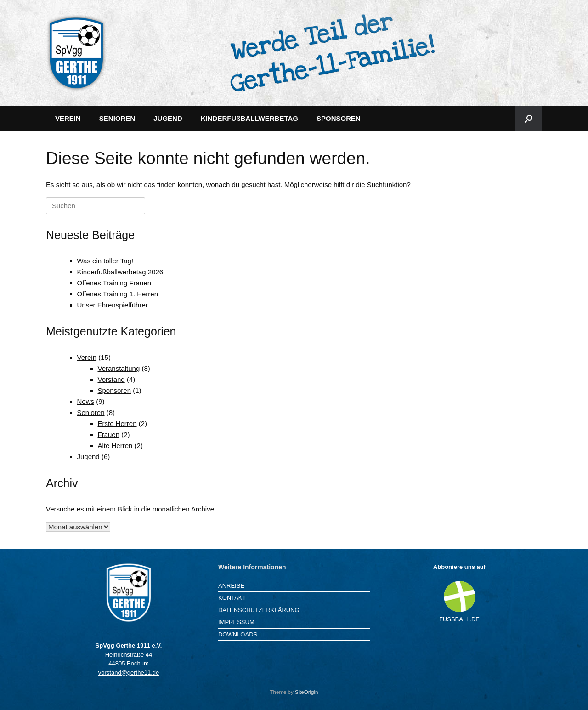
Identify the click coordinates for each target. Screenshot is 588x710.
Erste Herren (117, 423)
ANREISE (231, 586)
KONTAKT (232, 598)
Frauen (109, 435)
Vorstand (111, 379)
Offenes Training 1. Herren (118, 294)
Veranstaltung (119, 368)
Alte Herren (115, 446)
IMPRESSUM (236, 622)
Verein (87, 357)
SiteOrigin (307, 692)
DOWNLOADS (238, 634)
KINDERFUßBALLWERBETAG (249, 118)
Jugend (88, 457)
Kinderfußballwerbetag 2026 (120, 272)
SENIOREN (117, 118)
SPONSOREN (339, 118)
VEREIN (68, 118)
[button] (529, 118)
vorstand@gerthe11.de (129, 673)
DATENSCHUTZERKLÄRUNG (259, 610)
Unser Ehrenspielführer (113, 305)
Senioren (91, 412)
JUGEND (168, 118)
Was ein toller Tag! (105, 261)
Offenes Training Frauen (114, 283)
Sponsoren (115, 390)
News (86, 401)
